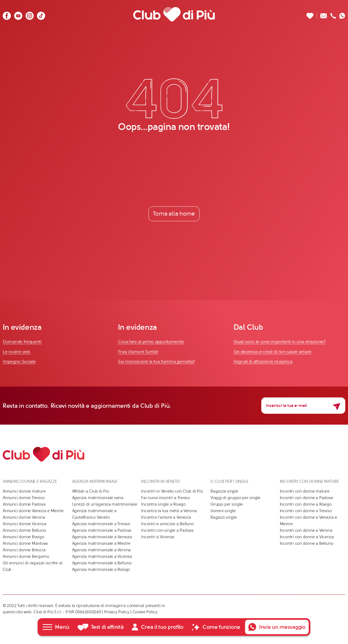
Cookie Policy (145, 612)
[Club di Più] (174, 14)
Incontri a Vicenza (158, 537)
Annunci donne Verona (24, 517)
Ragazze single (224, 491)
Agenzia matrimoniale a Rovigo (101, 570)
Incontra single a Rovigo (163, 504)
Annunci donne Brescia (24, 550)
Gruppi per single (227, 504)
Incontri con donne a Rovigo (306, 504)
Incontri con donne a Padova (306, 498)
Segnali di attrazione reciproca (263, 361)
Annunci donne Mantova (25, 543)
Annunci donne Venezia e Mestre (33, 511)
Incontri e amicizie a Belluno (167, 524)
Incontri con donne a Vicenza (307, 537)
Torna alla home (174, 214)
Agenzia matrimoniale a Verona (101, 550)
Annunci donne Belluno (24, 530)
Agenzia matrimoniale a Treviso (101, 524)
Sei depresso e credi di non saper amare (273, 352)
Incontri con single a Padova (167, 530)
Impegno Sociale (19, 361)
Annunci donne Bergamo (26, 556)
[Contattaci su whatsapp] (342, 14)
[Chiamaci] (333, 14)
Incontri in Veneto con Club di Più (172, 491)
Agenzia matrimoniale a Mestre (101, 543)
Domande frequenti (22, 342)
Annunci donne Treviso (24, 498)
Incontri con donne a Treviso (306, 511)
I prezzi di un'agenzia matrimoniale (105, 504)
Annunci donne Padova (24, 504)
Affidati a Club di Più (91, 491)
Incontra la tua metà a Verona (169, 511)
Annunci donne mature (24, 491)
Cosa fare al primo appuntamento (151, 342)
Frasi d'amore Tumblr (138, 352)
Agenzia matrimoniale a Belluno (102, 563)
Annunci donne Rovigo (24, 537)
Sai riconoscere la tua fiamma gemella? (156, 361)
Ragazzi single (224, 517)
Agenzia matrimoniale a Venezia (102, 537)
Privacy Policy (117, 612)
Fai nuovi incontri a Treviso (166, 498)
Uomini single (223, 511)
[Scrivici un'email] (324, 14)
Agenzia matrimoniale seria (98, 498)
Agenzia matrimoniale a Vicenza (102, 556)
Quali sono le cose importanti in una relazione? (280, 342)
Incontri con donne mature (305, 491)
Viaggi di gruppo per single (235, 498)
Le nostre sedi (17, 352)
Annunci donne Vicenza (24, 524)
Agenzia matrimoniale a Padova (102, 530)
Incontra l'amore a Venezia (166, 517)
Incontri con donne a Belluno (307, 543)
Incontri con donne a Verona (306, 530)
